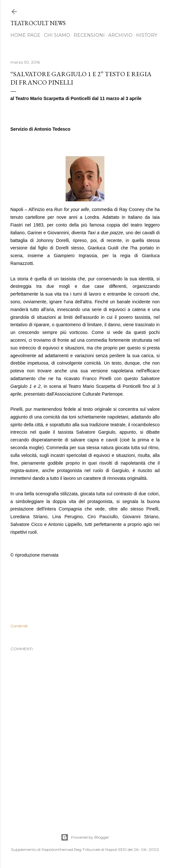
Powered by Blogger (85, 837)
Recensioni (89, 35)
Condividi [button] (19, 626)
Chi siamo (57, 35)
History (147, 35)
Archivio (120, 35)
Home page (25, 35)
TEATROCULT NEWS (38, 23)
